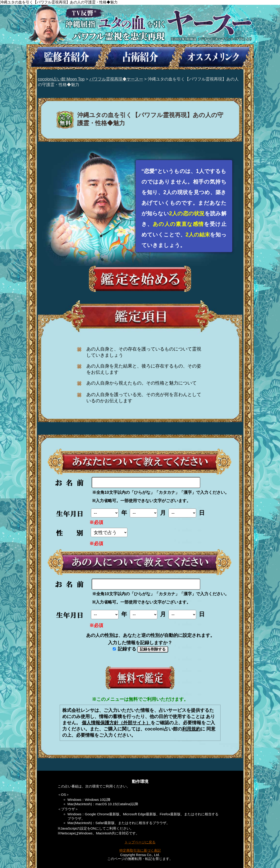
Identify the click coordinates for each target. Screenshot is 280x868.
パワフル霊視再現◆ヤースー (116, 79)
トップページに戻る (140, 842)
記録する (124, 649)
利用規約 (191, 729)
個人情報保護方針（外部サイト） (116, 723)
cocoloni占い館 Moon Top (61, 79)
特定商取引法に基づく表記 (140, 850)
